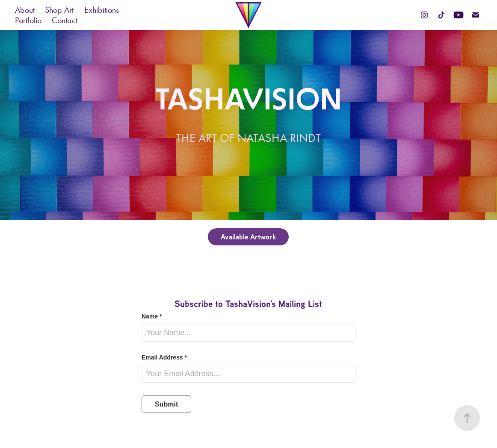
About (25, 10)
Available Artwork (248, 237)
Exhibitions (102, 10)
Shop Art (59, 10)
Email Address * (164, 357)
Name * (152, 316)
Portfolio (28, 20)
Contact (65, 20)
